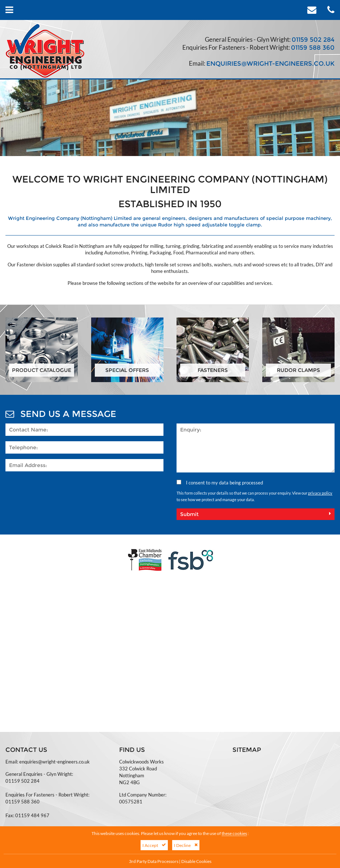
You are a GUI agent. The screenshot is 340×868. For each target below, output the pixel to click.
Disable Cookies (196, 861)
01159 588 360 (313, 48)
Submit (256, 514)
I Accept (154, 845)
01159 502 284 (313, 40)
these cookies (234, 833)
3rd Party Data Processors (154, 861)
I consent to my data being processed (220, 483)
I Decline (186, 845)
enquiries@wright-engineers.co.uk (270, 64)
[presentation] (61, 491)
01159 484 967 (32, 815)
